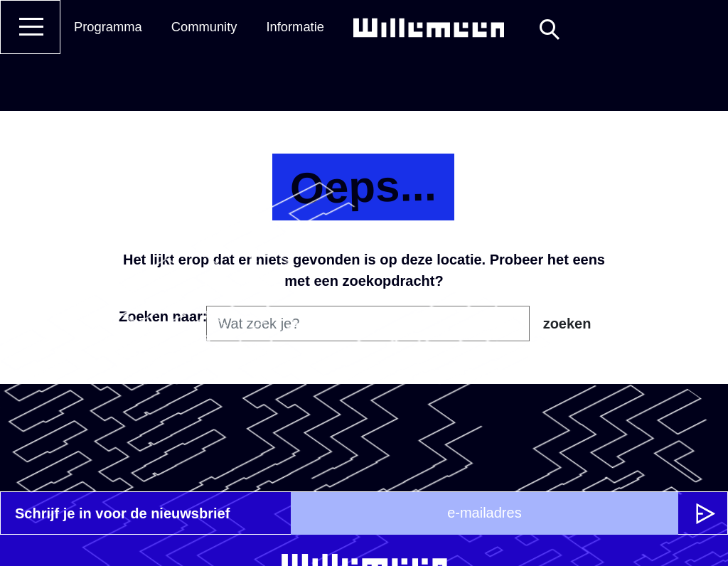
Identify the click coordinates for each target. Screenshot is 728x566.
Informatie (295, 27)
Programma (108, 27)
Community (204, 27)
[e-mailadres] (485, 513)
